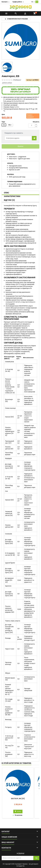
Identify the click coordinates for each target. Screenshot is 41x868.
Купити (20, 146)
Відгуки (9, 200)
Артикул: (29, 80)
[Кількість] (32, 126)
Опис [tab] (7, 193)
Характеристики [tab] (12, 196)
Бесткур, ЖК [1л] (18, 799)
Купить (18, 811)
